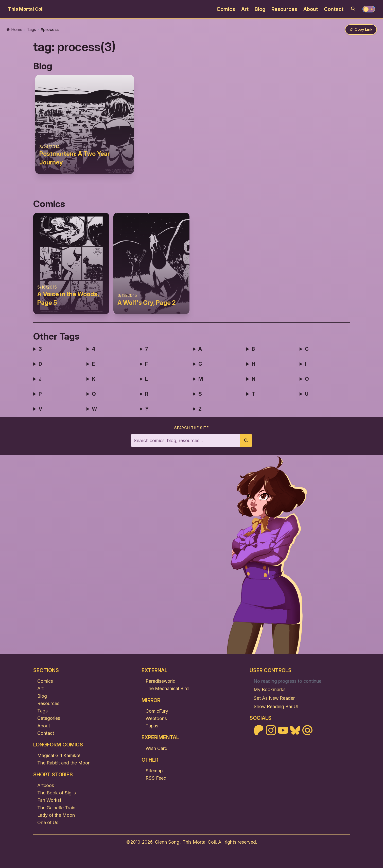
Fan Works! (49, 800)
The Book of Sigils (57, 793)
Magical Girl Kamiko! (59, 756)
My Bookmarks (270, 690)
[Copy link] (360, 30)
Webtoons (156, 719)
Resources (284, 9)
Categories (49, 718)
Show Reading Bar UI (276, 707)
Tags (42, 711)
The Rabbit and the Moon (64, 763)
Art (245, 9)
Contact (334, 9)
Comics (226, 9)
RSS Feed (156, 778)
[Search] (353, 9)
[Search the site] (185, 441)
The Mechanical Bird (167, 689)
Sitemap (154, 771)
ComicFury (157, 711)
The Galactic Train (56, 808)
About (311, 9)
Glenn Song (167, 842)
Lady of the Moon (56, 815)
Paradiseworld (161, 681)
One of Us (48, 823)
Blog (260, 9)
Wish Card (156, 749)
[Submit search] (246, 441)
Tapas (152, 726)
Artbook (46, 786)
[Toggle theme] (369, 9)
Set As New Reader (274, 698)
